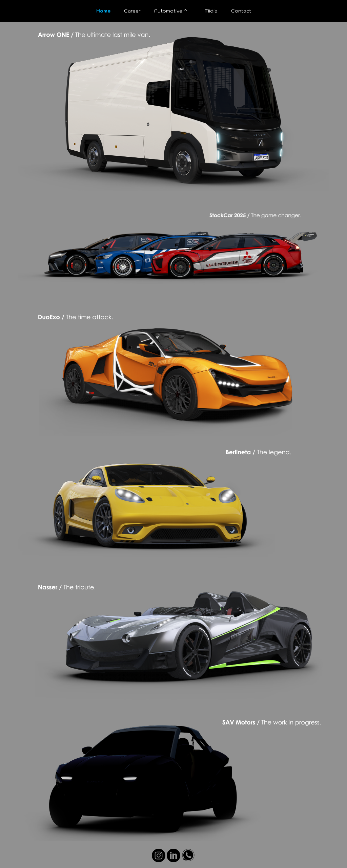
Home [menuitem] (103, 11)
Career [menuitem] (132, 11)
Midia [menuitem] (211, 11)
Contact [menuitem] (241, 11)
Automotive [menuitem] (168, 11)
